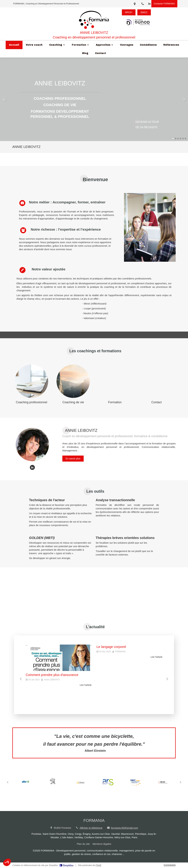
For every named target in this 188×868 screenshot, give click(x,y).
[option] (94, 99)
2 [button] (175, 139)
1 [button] (173, 139)
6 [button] (185, 139)
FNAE (99, 865)
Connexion (170, 865)
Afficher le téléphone (91, 828)
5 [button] (183, 139)
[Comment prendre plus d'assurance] (59, 658)
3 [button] (178, 139)
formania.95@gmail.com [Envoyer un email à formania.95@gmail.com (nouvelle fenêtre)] (125, 828)
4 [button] (180, 139)
